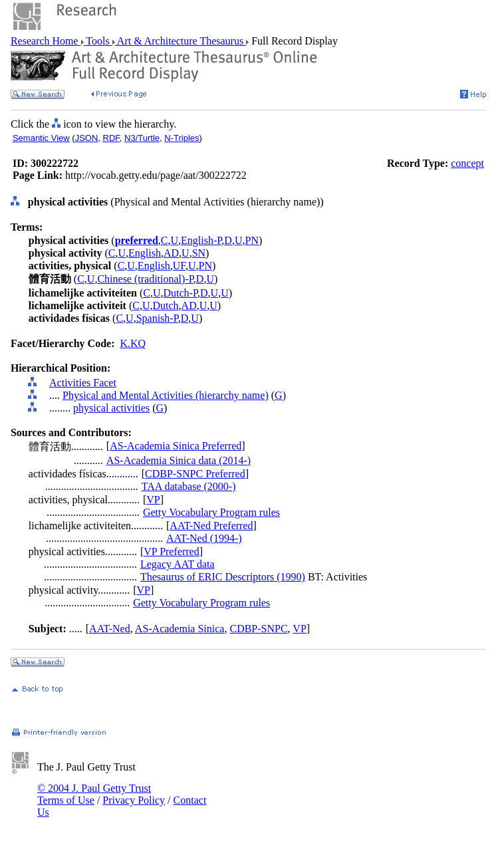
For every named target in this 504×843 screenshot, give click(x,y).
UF (179, 266)
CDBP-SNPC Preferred (195, 474)
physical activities (111, 408)
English (145, 253)
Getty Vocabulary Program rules (211, 512)
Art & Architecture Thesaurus (181, 41)
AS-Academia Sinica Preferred (176, 446)
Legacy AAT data (178, 564)
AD (171, 253)
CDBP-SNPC (258, 629)
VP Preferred (171, 551)
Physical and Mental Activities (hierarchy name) (166, 395)
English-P (201, 240)
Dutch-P (180, 293)
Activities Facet (83, 383)
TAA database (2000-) (189, 486)
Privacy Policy (134, 800)
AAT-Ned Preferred (211, 526)
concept (467, 163)
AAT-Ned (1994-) (204, 538)
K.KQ (133, 343)
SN (199, 253)
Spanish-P (157, 318)
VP (153, 500)
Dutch (165, 305)
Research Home (46, 41)
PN (251, 240)
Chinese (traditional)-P (145, 279)
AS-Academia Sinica (180, 629)
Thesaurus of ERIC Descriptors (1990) (223, 577)
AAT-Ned (110, 629)
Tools (98, 41)
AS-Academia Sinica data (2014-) (179, 460)
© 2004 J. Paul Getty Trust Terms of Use (94, 794)
